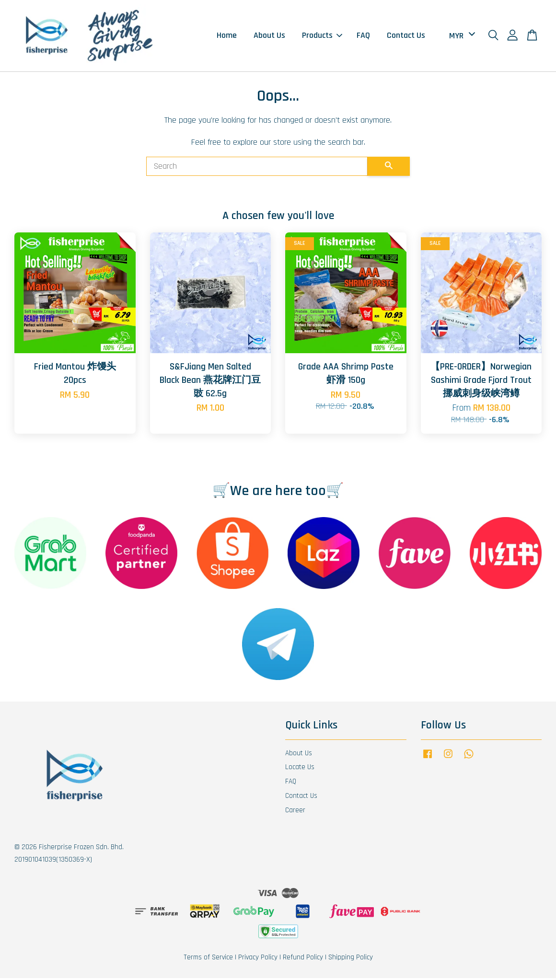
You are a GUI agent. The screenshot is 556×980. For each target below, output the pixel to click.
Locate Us (300, 769)
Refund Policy (303, 959)
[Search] (257, 169)
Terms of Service (208, 959)
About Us (269, 37)
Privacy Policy (258, 959)
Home (227, 37)
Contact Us (406, 37)
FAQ (363, 37)
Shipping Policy (351, 959)
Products (322, 37)
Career (295, 812)
